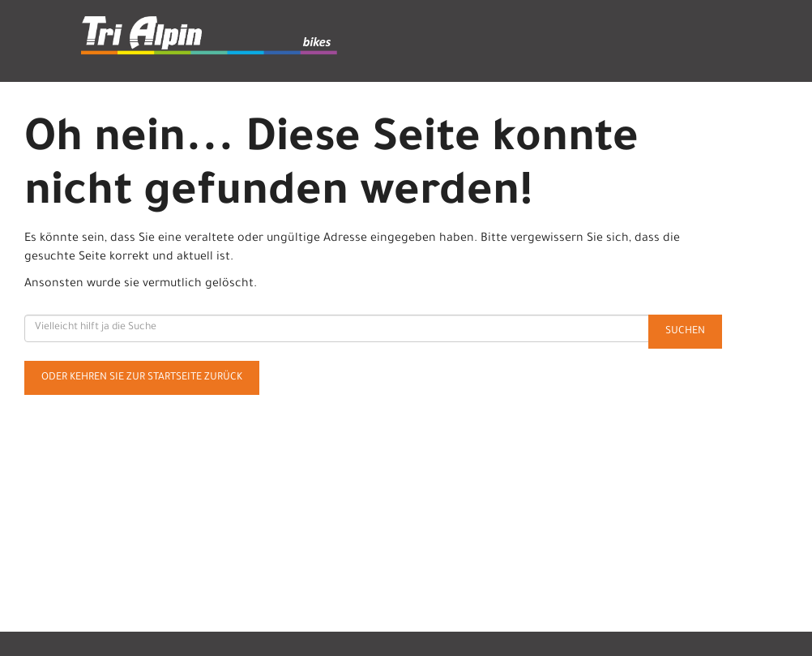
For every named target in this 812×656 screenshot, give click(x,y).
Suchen (685, 332)
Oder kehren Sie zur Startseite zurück (142, 378)
